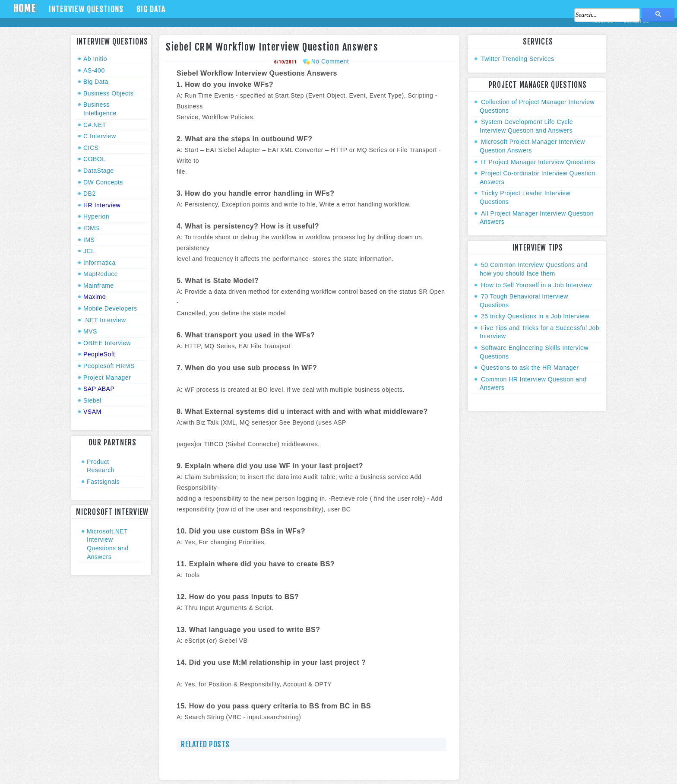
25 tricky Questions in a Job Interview (535, 316)
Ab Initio (95, 59)
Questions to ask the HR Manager (530, 368)
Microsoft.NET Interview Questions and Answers (108, 544)
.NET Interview (105, 320)
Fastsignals (103, 482)
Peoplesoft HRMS (109, 366)
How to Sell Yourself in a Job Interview (536, 285)
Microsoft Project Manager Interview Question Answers (532, 146)
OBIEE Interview (107, 343)
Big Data (151, 9)
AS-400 (94, 70)
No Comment (330, 61)
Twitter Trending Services (518, 59)
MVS (90, 331)
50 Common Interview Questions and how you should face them (534, 269)
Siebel (92, 400)
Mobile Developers (110, 308)
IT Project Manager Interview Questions (538, 162)
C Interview (100, 136)
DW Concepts (103, 182)
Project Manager (107, 378)
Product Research (101, 466)
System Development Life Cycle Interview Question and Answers (526, 126)
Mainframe (99, 286)
